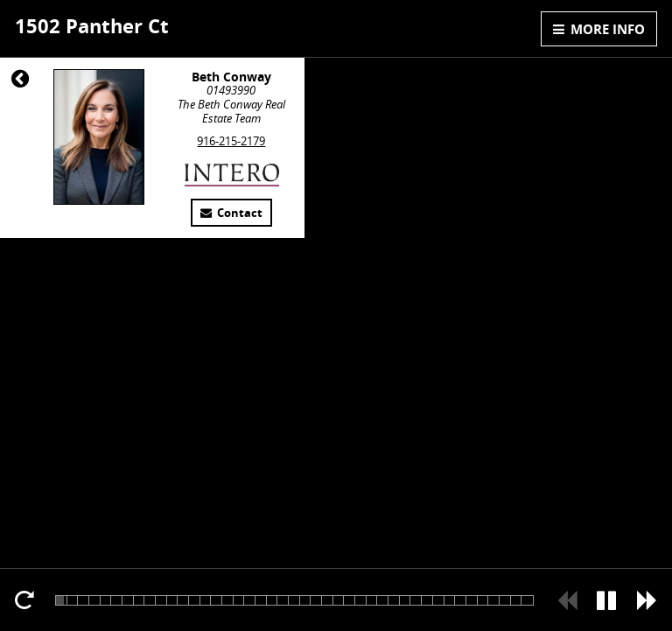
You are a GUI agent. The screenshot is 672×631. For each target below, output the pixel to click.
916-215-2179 (231, 141)
